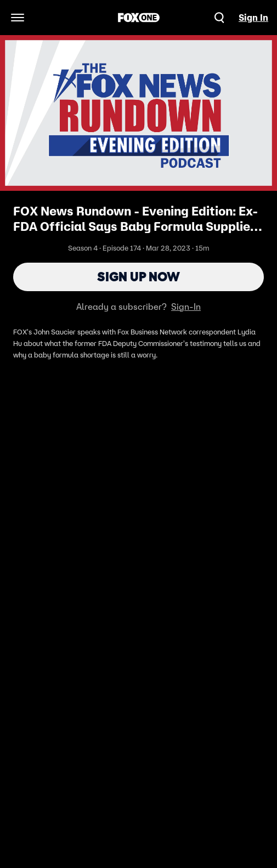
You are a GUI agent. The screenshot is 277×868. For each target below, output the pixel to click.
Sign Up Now (138, 277)
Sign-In (186, 307)
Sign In (253, 18)
